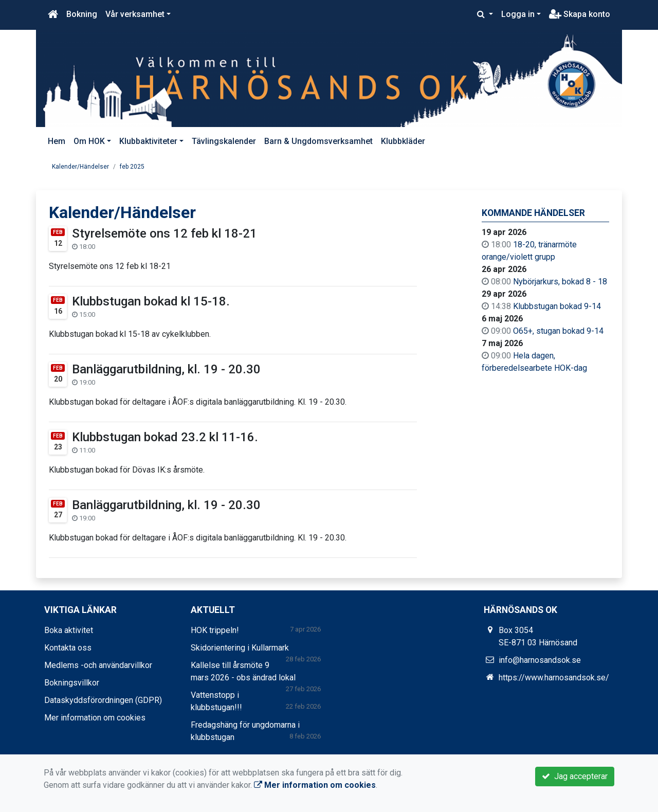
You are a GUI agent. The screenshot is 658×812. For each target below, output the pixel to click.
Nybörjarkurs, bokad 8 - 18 (560, 282)
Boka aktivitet (69, 630)
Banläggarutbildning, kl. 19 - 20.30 (166, 369)
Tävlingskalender (224, 141)
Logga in (518, 14)
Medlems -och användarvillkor (98, 665)
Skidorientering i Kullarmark (240, 648)
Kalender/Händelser (80, 167)
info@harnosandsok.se (540, 660)
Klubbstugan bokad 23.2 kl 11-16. (165, 437)
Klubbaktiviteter (148, 141)
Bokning (82, 14)
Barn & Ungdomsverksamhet (318, 141)
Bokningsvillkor (72, 683)
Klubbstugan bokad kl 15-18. (151, 301)
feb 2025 (132, 167)
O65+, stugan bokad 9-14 (558, 331)
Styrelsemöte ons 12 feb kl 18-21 (164, 233)
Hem (57, 141)
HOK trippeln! (215, 630)
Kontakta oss (68, 648)
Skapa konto (580, 14)
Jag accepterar (575, 776)
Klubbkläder (403, 141)
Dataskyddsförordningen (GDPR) (103, 700)
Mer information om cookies (95, 718)
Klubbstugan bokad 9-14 (557, 306)
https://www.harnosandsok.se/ (554, 678)
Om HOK (89, 141)
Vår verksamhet (135, 14)
